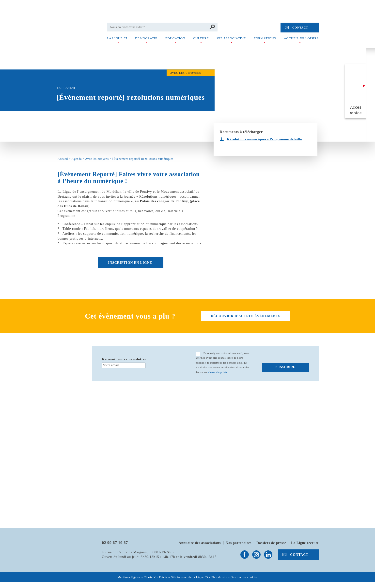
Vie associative (231, 38)
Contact (300, 28)
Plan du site (219, 577)
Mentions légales (129, 577)
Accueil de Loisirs (301, 38)
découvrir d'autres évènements (246, 316)
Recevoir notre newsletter (124, 359)
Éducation (175, 38)
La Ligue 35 (117, 38)
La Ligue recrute (305, 543)
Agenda (77, 159)
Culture (201, 38)
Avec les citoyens (97, 159)
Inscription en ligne (131, 263)
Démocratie (146, 38)
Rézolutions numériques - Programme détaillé (265, 139)
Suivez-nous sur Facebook (245, 555)
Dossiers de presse (271, 543)
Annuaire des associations (200, 543)
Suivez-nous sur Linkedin (268, 555)
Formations (265, 38)
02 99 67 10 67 (115, 543)
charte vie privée (218, 372)
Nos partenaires (239, 543)
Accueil (63, 159)
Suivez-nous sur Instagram (256, 555)
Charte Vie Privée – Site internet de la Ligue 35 (176, 577)
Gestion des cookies (244, 577)
